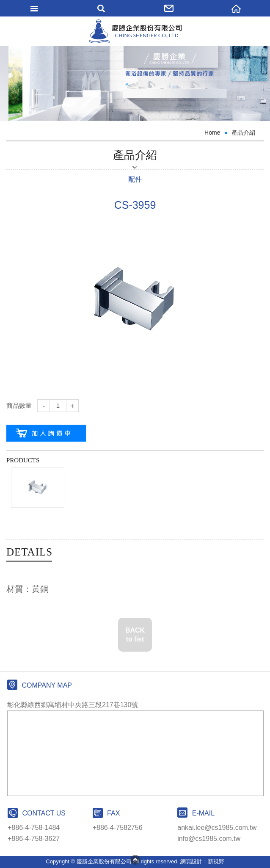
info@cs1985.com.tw (209, 839)
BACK (135, 635)
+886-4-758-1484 (34, 828)
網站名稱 (135, 31)
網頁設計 (191, 861)
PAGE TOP (135, 860)
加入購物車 (46, 433)
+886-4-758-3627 (34, 839)
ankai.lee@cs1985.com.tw (217, 828)
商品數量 (19, 405)
